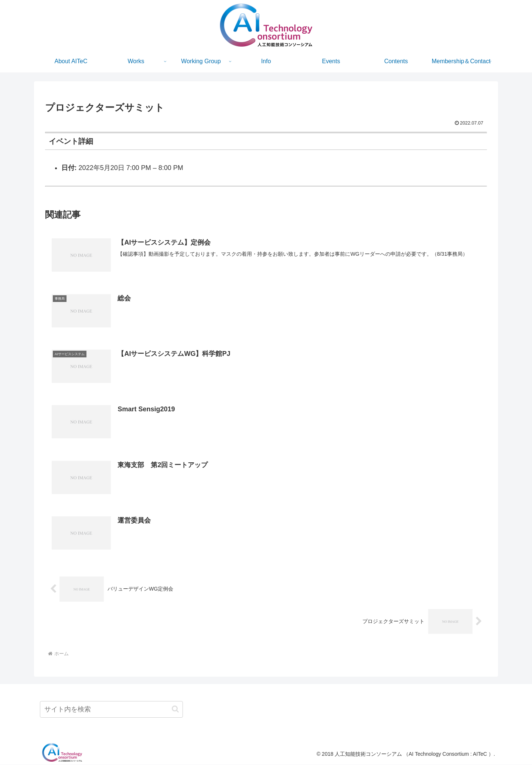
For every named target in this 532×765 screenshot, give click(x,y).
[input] (111, 710)
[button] (175, 709)
